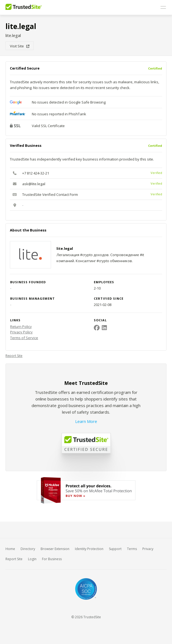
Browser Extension (55, 549)
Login (32, 559)
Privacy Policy (21, 332)
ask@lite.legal (34, 184)
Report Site (14, 356)
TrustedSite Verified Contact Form (50, 194)
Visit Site (20, 46)
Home (10, 549)
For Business (52, 559)
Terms (132, 549)
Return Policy (21, 327)
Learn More (86, 421)
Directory (28, 549)
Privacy (148, 549)
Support (115, 549)
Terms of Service (24, 338)
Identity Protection (89, 549)
